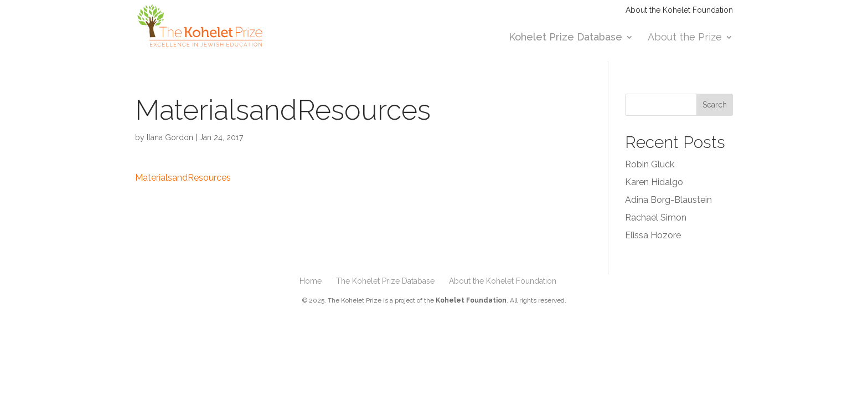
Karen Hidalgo (654, 182)
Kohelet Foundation (471, 300)
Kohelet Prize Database (565, 38)
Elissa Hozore (653, 235)
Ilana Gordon (170, 137)
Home (311, 281)
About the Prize (685, 38)
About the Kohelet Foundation (679, 10)
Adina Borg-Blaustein (668, 200)
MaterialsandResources (183, 178)
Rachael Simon (656, 218)
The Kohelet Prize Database (385, 281)
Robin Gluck (650, 164)
